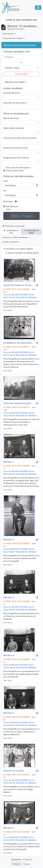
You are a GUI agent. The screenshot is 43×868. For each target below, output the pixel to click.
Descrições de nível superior (18, 168)
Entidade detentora (12, 93)
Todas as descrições (15, 171)
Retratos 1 (9, 462)
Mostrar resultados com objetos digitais (22, 253)
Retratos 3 (9, 597)
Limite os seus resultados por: (21, 20)
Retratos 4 (9, 655)
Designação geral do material (16, 158)
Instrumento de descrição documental (20, 138)
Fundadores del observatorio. (19, 343)
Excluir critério (21, 74)
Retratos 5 (9, 713)
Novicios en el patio (14, 771)
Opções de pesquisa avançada (19, 45)
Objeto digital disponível (14, 128)
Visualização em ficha (11, 232)
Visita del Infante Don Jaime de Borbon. (19, 403)
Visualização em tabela (31, 232)
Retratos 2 (9, 540)
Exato (8, 209)
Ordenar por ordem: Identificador (16, 237)
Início (6, 181)
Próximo (27, 864)
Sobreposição (12, 206)
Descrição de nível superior (15, 103)
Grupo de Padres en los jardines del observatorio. (19, 285)
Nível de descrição (11, 118)
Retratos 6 (9, 828)
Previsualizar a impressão (14, 226)
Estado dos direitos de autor (16, 148)
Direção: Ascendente (11, 242)
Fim (5, 191)
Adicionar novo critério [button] (15, 82)
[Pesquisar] (21, 57)
